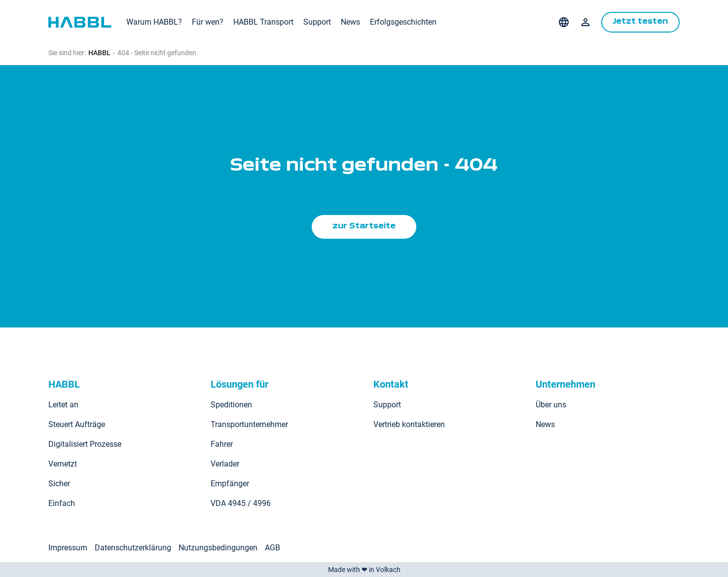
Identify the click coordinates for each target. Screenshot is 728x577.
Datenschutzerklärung (133, 548)
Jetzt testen (640, 22)
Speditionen (231, 405)
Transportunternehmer (249, 424)
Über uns (551, 405)
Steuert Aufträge (77, 424)
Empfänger (230, 484)
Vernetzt (63, 464)
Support (317, 22)
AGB (273, 548)
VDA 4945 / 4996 (241, 503)
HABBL (99, 53)
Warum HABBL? (154, 22)
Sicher (59, 484)
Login (584, 22)
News (350, 22)
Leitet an (63, 405)
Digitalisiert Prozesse (85, 444)
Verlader (225, 464)
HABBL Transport (263, 22)
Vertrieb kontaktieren (409, 424)
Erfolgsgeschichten (403, 22)
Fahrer (222, 444)
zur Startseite (364, 227)
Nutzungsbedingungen (218, 548)
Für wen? (208, 22)
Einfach (62, 503)
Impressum (68, 548)
